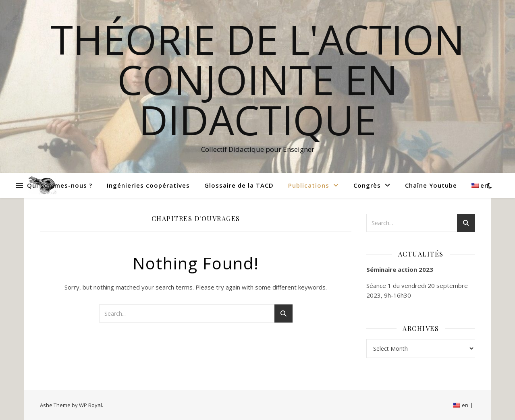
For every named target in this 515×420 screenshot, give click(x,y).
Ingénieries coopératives (148, 185)
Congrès (367, 185)
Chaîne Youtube (431, 185)
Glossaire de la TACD (239, 185)
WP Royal (90, 405)
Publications (309, 185)
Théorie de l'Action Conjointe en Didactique (258, 79)
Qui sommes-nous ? (60, 185)
